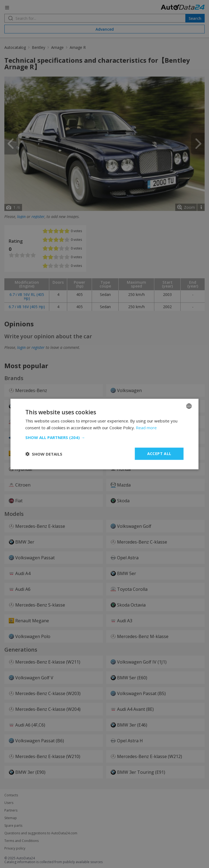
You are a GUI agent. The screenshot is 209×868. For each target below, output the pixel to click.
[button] (104, 437)
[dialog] (104, 434)
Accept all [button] (159, 454)
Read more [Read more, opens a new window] (146, 427)
